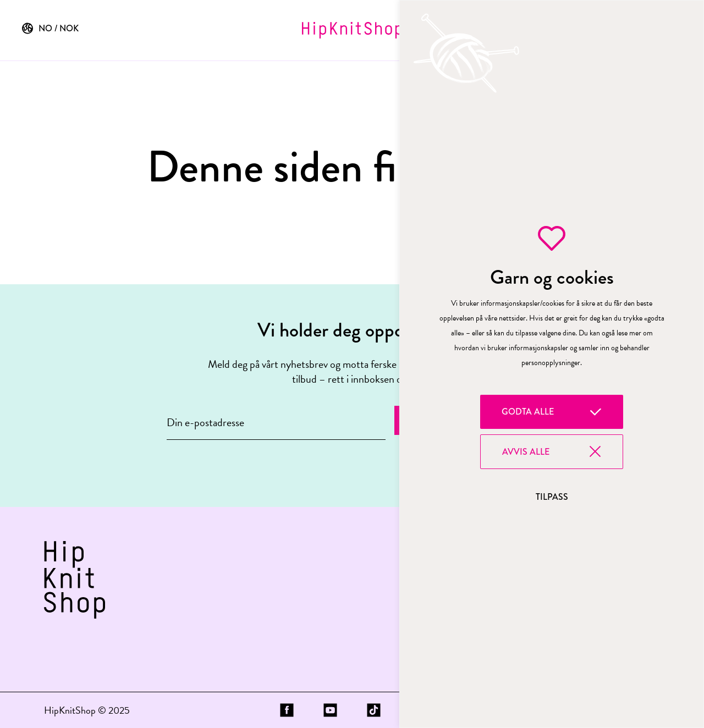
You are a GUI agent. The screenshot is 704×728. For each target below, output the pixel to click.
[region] (552, 364)
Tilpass (552, 497)
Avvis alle (526, 452)
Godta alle (528, 412)
